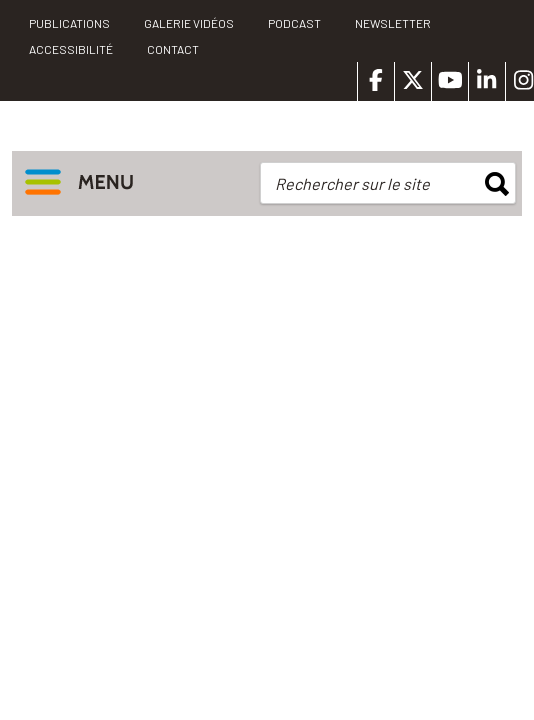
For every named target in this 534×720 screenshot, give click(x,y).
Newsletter (393, 23)
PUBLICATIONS (69, 23)
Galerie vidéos (189, 23)
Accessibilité (71, 49)
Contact (173, 49)
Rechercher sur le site (352, 183)
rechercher (497, 184)
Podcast (294, 23)
